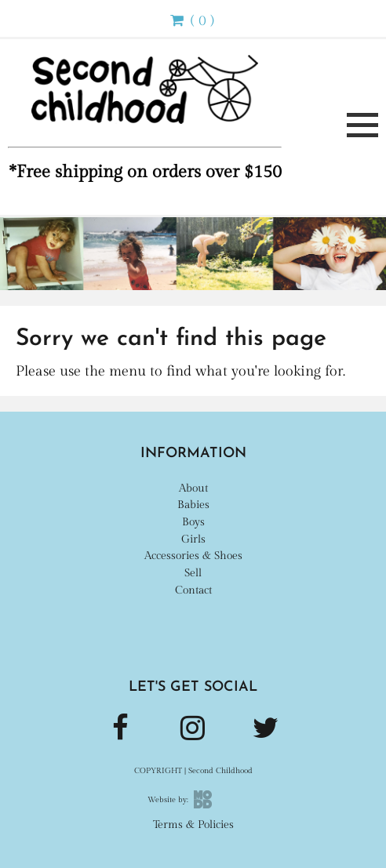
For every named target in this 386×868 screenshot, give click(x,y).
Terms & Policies (193, 824)
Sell (193, 573)
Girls (193, 539)
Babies (193, 505)
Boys (193, 522)
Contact (193, 590)
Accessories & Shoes (193, 556)
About (193, 488)
